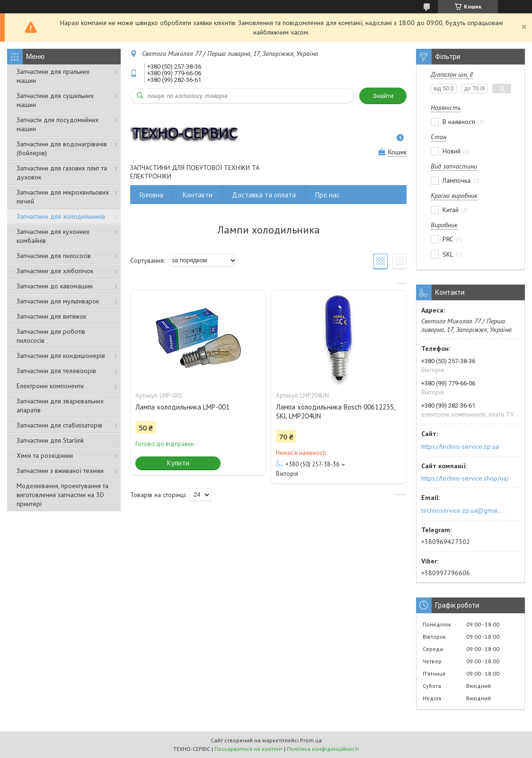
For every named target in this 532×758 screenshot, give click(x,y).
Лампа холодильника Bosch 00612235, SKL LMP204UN (335, 411)
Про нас (328, 195)
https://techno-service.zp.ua (460, 446)
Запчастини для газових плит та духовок (62, 173)
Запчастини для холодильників (61, 216)
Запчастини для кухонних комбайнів (53, 236)
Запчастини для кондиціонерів (61, 356)
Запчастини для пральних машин (53, 76)
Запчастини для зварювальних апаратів (60, 406)
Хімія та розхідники (45, 455)
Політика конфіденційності (323, 749)
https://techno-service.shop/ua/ (465, 478)
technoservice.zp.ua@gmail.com (463, 510)
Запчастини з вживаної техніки (60, 471)
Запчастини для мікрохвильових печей (63, 197)
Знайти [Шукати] (383, 96)
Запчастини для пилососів (54, 256)
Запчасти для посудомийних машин (58, 124)
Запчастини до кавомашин (55, 286)
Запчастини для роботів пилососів (51, 336)
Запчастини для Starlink (50, 440)
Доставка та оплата (264, 195)
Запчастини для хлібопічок (55, 271)
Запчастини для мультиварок (58, 301)
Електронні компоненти (50, 386)
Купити (178, 463)
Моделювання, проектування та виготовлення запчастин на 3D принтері (62, 495)
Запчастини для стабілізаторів (59, 425)
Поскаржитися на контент (248, 749)
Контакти (198, 195)
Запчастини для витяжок (51, 316)
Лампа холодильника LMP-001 (182, 407)
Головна (151, 195)
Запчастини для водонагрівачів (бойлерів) (62, 148)
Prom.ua (311, 740)
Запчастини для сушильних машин (55, 100)
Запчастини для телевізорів (56, 371)
